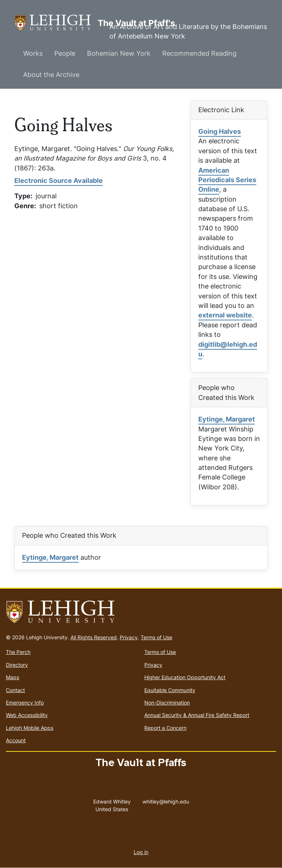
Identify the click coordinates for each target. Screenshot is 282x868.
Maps (12, 677)
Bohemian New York (119, 53)
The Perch (18, 652)
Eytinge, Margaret (227, 419)
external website (225, 315)
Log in (141, 852)
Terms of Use (156, 637)
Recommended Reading (199, 53)
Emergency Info (25, 703)
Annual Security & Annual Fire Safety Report (197, 715)
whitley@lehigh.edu (166, 800)
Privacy (129, 637)
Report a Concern (165, 728)
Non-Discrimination (167, 703)
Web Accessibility (27, 715)
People (65, 53)
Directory (17, 665)
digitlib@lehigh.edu (228, 349)
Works (33, 53)
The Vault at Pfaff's (56, 23)
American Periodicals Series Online (227, 180)
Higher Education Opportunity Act (185, 677)
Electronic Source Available (59, 181)
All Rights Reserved (94, 637)
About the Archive (51, 75)
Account (16, 740)
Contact (15, 690)
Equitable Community (170, 690)
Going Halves (220, 131)
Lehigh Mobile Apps (30, 728)
